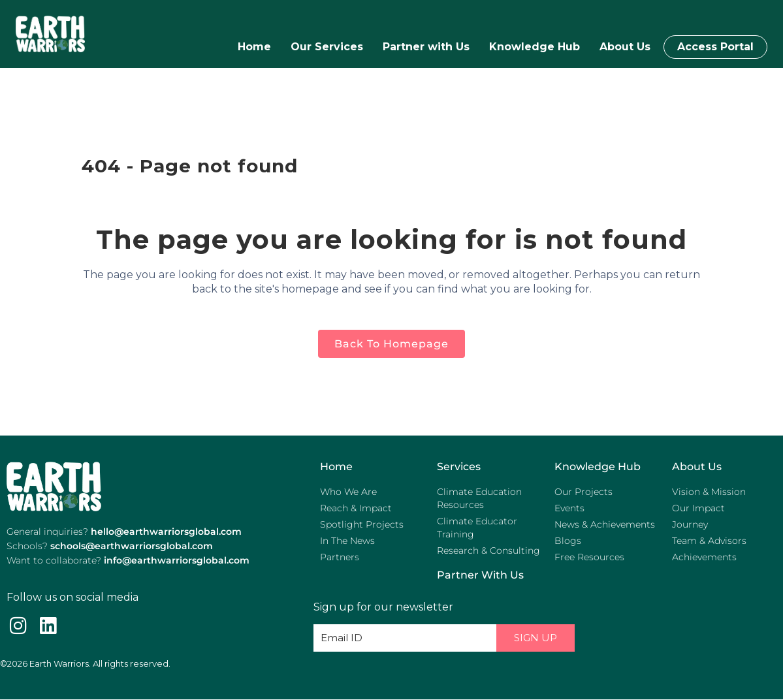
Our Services (327, 47)
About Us (625, 47)
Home (254, 47)
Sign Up (535, 638)
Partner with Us (426, 47)
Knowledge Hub (535, 47)
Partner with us (480, 575)
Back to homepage (391, 344)
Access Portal (715, 47)
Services (459, 467)
